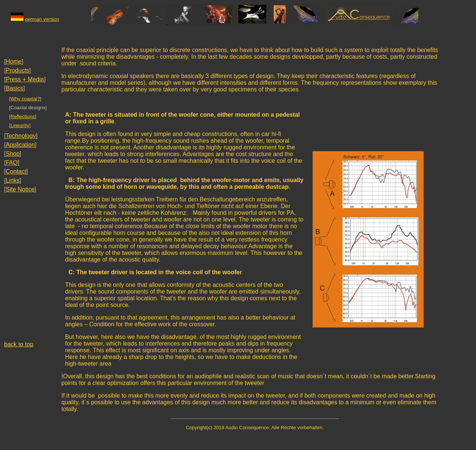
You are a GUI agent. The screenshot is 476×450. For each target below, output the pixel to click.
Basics (14, 88)
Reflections (23, 116)
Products (17, 70)
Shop (12, 154)
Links (12, 180)
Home (14, 61)
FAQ (12, 163)
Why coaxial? (25, 99)
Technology (21, 136)
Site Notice (20, 189)
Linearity (20, 125)
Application (20, 145)
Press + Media (25, 79)
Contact (16, 171)
